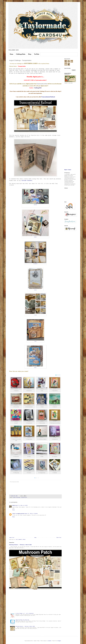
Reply (14, 510)
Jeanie (35, 290)
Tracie (35, 315)
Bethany (35, 205)
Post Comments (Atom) (21, 540)
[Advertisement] (35, 601)
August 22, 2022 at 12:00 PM (31, 514)
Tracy (35, 341)
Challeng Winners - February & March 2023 (20, 545)
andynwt (50, 641)
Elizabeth (35, 264)
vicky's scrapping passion (18, 514)
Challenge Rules (21, 54)
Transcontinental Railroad (48, 97)
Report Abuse (68, 170)
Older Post (59, 538)
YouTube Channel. (27, 181)
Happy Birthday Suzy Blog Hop (22, 620)
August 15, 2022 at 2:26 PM (21, 506)
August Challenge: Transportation (20, 497)
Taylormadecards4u (42, 84)
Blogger (59, 641)
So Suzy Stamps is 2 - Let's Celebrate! (25, 613)
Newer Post (12, 538)
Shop (30, 54)
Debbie (35, 237)
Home (11, 54)
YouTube (37, 54)
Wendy (35, 368)
